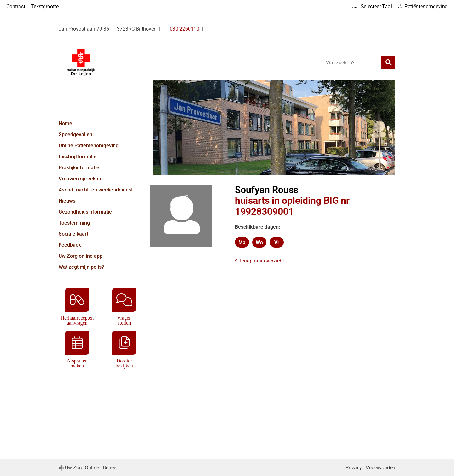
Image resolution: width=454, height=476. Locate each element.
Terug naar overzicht (259, 261)
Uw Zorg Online (82, 468)
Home (65, 123)
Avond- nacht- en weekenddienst (96, 190)
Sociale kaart (73, 234)
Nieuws (67, 201)
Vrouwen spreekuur (81, 179)
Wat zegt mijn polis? (81, 267)
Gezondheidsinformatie (85, 212)
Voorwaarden (381, 468)
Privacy (354, 468)
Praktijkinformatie (79, 168)
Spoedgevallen (76, 135)
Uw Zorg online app (81, 256)
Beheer (110, 468)
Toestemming (74, 223)
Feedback (70, 245)
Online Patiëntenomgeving (89, 146)
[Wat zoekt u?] (351, 62)
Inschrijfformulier (79, 157)
